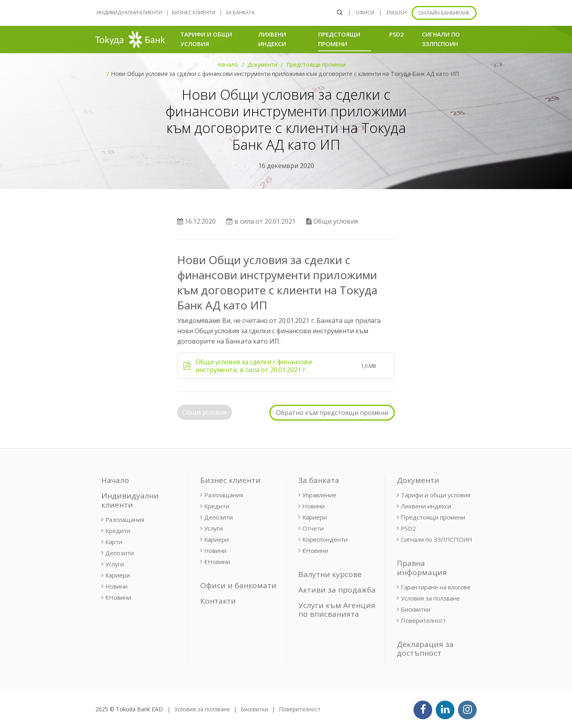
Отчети (313, 528)
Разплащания (125, 519)
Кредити (118, 531)
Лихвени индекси (272, 39)
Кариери (118, 575)
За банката (240, 13)
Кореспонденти (325, 539)
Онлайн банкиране (444, 13)
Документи (262, 65)
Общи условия (205, 412)
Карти (114, 542)
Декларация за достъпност (425, 649)
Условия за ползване (430, 598)
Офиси (365, 13)
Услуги (115, 564)
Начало (228, 65)
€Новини (118, 597)
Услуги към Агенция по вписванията (337, 610)
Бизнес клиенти (194, 13)
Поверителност (423, 620)
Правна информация (422, 568)
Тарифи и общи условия (206, 39)
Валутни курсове (330, 574)
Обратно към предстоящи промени (332, 413)
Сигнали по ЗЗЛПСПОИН (441, 39)
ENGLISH (397, 13)
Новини (116, 586)
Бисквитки (415, 609)
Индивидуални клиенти (129, 13)
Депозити (120, 553)
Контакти (218, 601)
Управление (319, 495)
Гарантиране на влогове (436, 587)
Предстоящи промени (345, 39)
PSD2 (396, 34)
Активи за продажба (337, 590)
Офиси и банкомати (238, 585)
